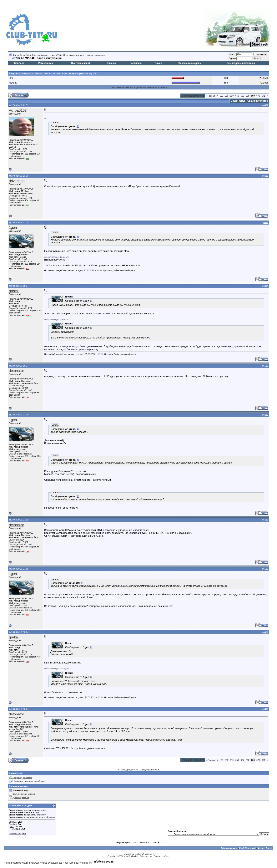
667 (242, 96)
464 (226, 83)
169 (221, 96)
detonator (16, 371)
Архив (261, 848)
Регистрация (45, 63)
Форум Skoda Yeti (21, 55)
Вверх (269, 848)
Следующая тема (148, 770)
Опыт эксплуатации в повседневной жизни (84, 55)
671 (263, 96)
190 (226, 78)
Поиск (158, 63)
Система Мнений (81, 63)
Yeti (67, 863)
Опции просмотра (258, 101)
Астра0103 (18, 110)
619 (232, 96)
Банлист (19, 63)
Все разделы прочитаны (241, 63)
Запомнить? (261, 55)
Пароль (232, 58)
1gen (13, 228)
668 (248, 96)
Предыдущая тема (129, 770)
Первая (210, 96)
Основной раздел (40, 55)
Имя (231, 54)
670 (258, 96)
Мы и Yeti (56, 55)
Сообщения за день (190, 63)
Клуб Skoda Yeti (247, 848)
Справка (112, 63)
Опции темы (238, 101)
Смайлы (13, 824)
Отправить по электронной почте (30, 781)
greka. (14, 291)
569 (227, 96)
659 (237, 96)
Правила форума (17, 834)
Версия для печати (23, 777)
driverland (17, 181)
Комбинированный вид (24, 794)
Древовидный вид (21, 797)
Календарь (136, 63)
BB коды (13, 822)
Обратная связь (229, 848)
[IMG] (11, 826)
